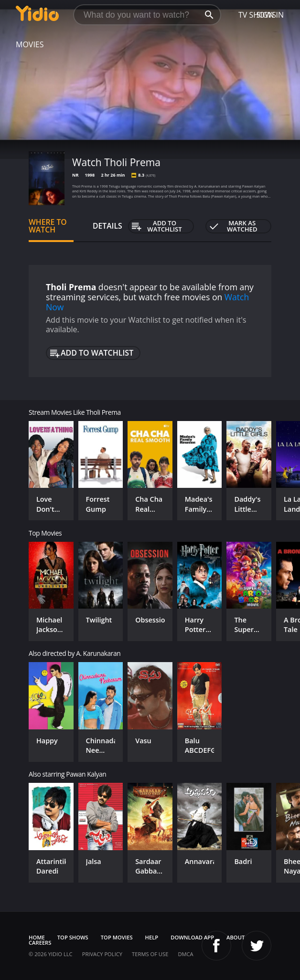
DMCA (185, 954)
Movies (30, 44)
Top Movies (117, 937)
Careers (40, 943)
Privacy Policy (102, 954)
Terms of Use (150, 954)
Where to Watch (48, 226)
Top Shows (73, 937)
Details (107, 226)
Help (152, 937)
